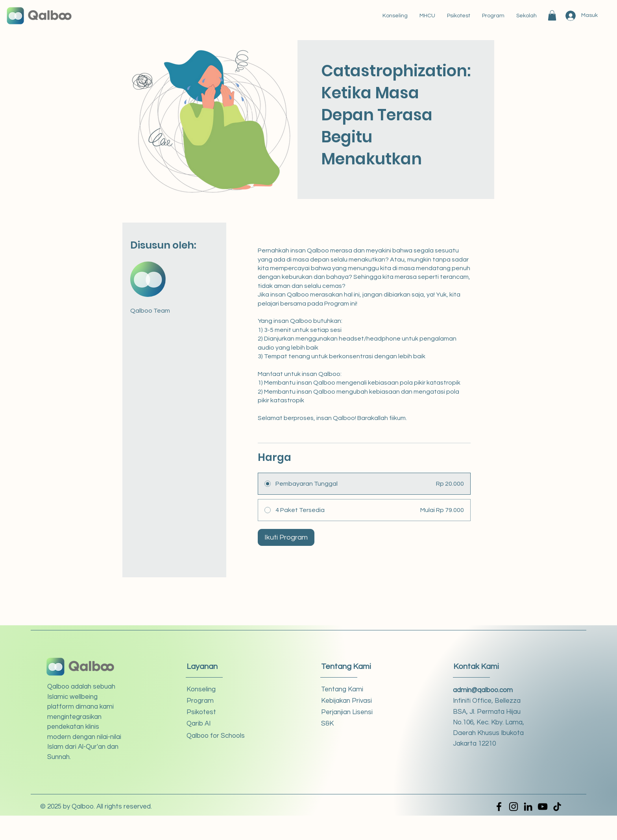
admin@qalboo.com (483, 690)
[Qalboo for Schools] (216, 736)
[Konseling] (215, 690)
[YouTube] (543, 807)
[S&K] (349, 724)
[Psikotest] (215, 712)
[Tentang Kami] (349, 690)
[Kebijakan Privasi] (349, 701)
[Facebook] (499, 807)
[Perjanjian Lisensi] (349, 712)
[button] (552, 15)
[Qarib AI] (215, 724)
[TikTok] (557, 807)
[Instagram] (514, 807)
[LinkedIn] (528, 807)
